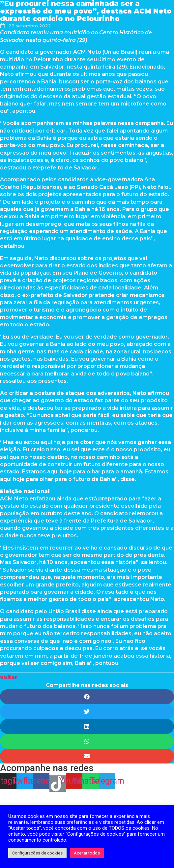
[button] (9, 677)
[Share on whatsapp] (87, 741)
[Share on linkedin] (87, 726)
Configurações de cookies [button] (37, 853)
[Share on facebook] (87, 697)
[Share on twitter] (87, 712)
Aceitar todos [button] (87, 853)
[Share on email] (87, 756)
